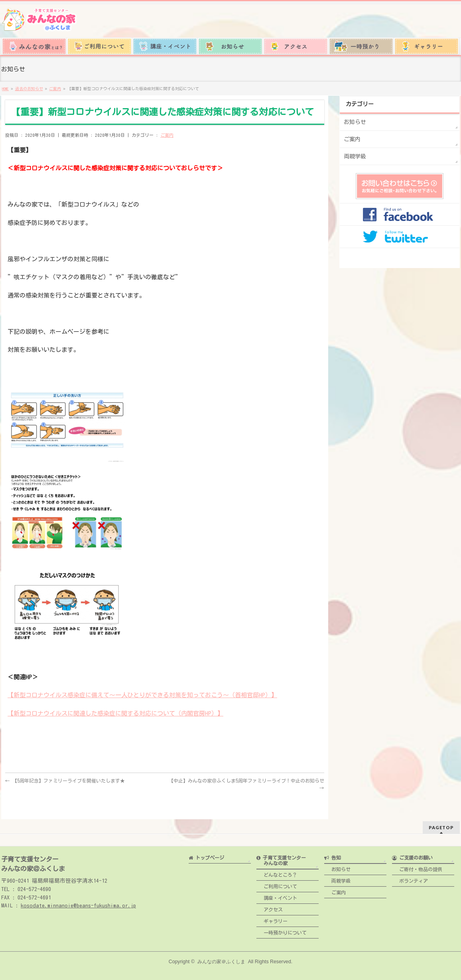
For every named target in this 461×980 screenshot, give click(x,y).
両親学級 (355, 156)
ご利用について (277, 884)
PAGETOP (441, 825)
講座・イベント (277, 896)
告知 (333, 856)
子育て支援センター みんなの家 (281, 858)
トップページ (206, 856)
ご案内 (167, 135)
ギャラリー (272, 919)
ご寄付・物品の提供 (417, 867)
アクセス (270, 907)
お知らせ (355, 122)
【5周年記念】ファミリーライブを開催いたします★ (65, 781)
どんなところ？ (277, 873)
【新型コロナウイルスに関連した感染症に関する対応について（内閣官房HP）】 (115, 713)
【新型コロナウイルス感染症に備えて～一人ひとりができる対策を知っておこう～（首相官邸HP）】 (142, 695)
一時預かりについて (282, 931)
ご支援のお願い (412, 856)
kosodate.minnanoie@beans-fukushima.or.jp (78, 903)
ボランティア (410, 879)
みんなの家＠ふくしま (221, 960)
